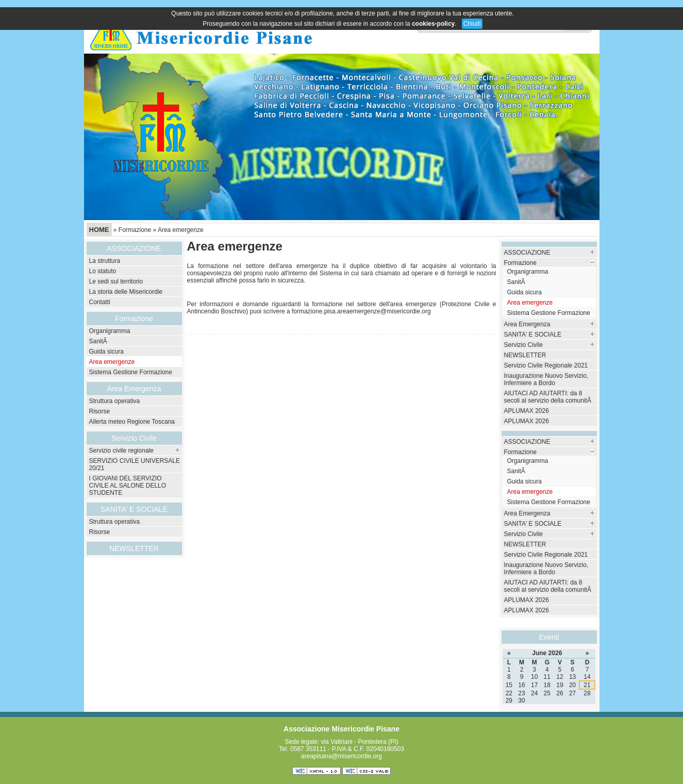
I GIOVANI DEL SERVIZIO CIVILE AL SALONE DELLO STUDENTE (128, 486)
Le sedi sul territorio (116, 281)
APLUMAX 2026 (527, 411)
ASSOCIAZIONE (527, 253)
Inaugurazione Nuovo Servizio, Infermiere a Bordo (546, 379)
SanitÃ (99, 341)
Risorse (100, 411)
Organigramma (110, 331)
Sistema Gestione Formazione (131, 372)
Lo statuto (103, 271)
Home (99, 230)
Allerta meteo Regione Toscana (132, 422)
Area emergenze (181, 230)
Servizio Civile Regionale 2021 (546, 365)
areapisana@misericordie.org (341, 756)
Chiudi (472, 24)
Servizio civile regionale (121, 451)
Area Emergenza (527, 324)
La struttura (105, 261)
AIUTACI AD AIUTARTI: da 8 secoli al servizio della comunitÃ (549, 397)
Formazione (135, 230)
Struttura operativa (115, 401)
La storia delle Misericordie (126, 292)
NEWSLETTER (134, 548)
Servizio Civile (134, 438)
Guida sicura (106, 352)
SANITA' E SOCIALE (533, 335)
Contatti (100, 302)
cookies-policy (433, 24)
